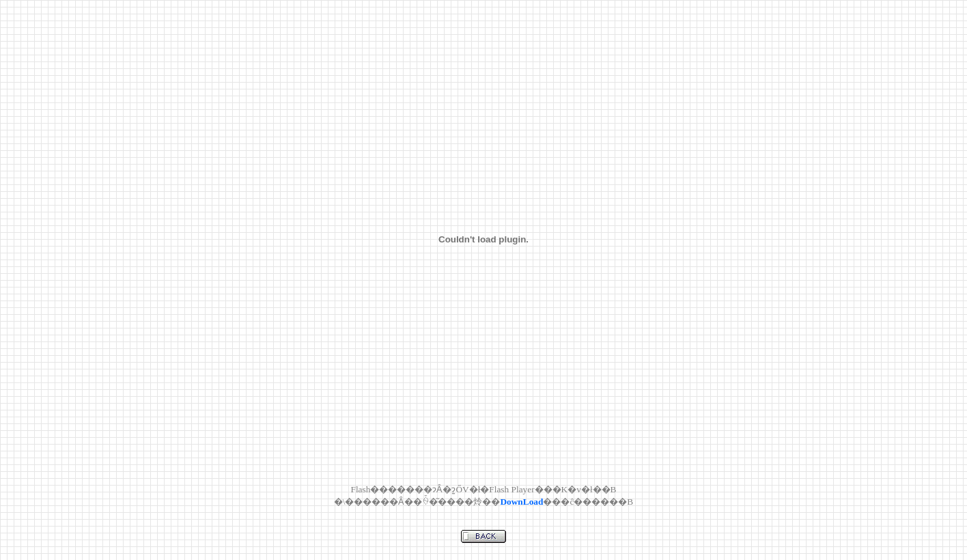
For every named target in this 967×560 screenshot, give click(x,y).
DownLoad (521, 502)
